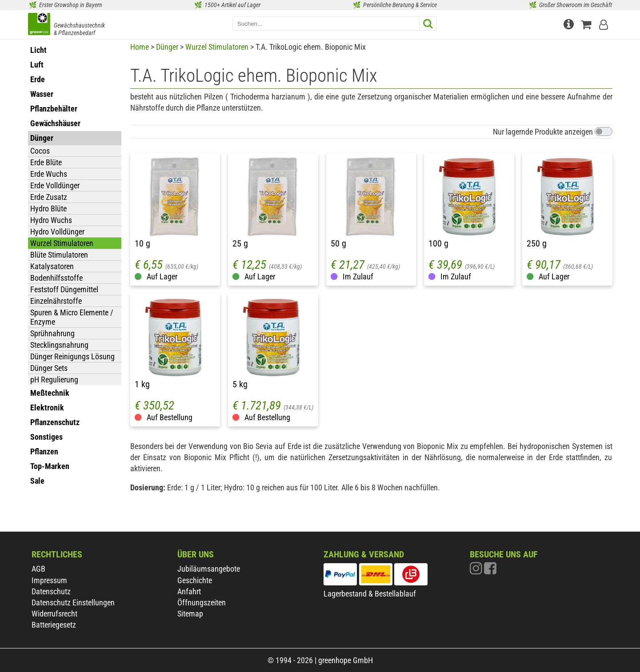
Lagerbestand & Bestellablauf (370, 594)
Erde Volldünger (55, 185)
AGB (38, 569)
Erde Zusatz (49, 197)
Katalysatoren (52, 266)
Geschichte (195, 580)
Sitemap (190, 614)
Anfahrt (189, 591)
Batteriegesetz (54, 625)
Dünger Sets (49, 368)
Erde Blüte (46, 162)
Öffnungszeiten (202, 602)
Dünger (167, 47)
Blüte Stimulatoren (59, 255)
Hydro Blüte (48, 209)
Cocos (40, 151)
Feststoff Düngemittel (64, 289)
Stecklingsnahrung (59, 345)
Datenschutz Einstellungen (73, 602)
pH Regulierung (54, 380)
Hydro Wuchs (51, 220)
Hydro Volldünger (57, 232)
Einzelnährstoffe (56, 301)
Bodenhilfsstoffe (56, 278)
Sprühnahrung (52, 333)
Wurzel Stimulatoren (62, 243)
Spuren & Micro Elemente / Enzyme (72, 317)
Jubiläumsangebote (209, 569)
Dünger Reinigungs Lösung (72, 356)
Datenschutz (51, 591)
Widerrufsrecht (54, 614)
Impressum (49, 580)
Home (140, 47)
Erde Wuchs (49, 174)
